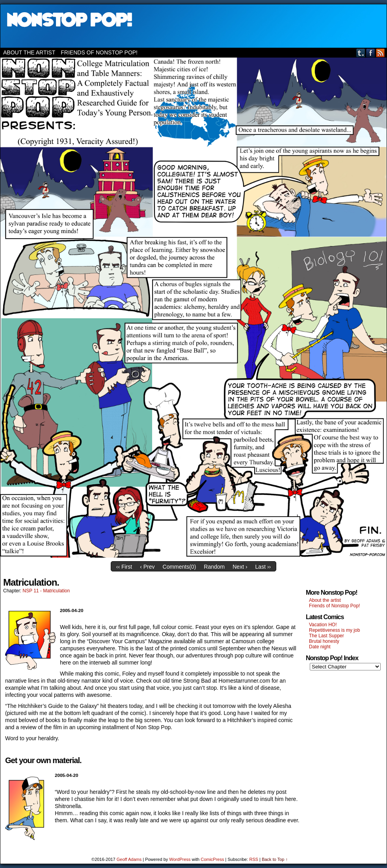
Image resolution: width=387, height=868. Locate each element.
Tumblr (361, 53)
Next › (240, 567)
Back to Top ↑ (275, 859)
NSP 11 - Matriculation (46, 591)
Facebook (371, 53)
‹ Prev (147, 567)
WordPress (180, 859)
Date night (320, 647)
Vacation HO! (323, 625)
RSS (380, 53)
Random (214, 567)
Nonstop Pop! (193, 26)
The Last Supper (327, 636)
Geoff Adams (129, 859)
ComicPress (212, 859)
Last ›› (263, 567)
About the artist (29, 52)
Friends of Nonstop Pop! (99, 52)
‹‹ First (124, 567)
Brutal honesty (324, 641)
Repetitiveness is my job (334, 630)
